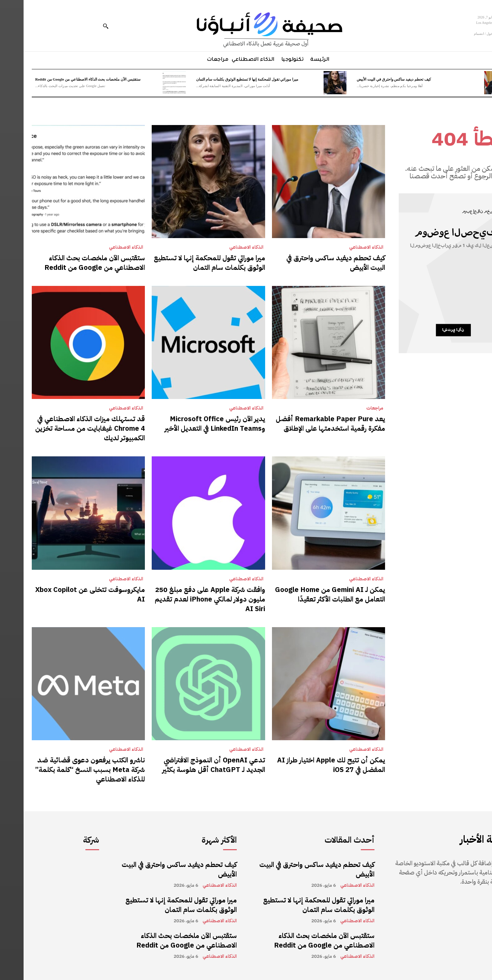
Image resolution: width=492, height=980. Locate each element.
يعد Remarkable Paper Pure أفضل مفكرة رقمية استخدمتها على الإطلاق (307, 424)
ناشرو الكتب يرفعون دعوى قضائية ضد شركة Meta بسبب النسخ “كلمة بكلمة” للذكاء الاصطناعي (66, 770)
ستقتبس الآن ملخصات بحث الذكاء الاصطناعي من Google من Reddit (64, 79)
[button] (82, 26)
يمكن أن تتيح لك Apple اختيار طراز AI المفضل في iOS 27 (307, 765)
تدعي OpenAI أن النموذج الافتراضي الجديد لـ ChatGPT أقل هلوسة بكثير (190, 765)
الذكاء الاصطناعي (343, 247)
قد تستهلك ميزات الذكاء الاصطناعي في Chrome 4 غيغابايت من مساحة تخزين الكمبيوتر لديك (66, 428)
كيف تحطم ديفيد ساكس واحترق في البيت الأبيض (370, 79)
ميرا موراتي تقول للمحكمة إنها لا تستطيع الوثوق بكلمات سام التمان (224, 79)
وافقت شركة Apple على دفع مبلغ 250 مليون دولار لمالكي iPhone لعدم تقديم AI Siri (186, 599)
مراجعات (351, 408)
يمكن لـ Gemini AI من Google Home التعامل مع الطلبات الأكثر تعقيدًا (306, 594)
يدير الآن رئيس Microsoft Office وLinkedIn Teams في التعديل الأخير (191, 424)
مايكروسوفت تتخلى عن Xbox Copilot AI (66, 594)
